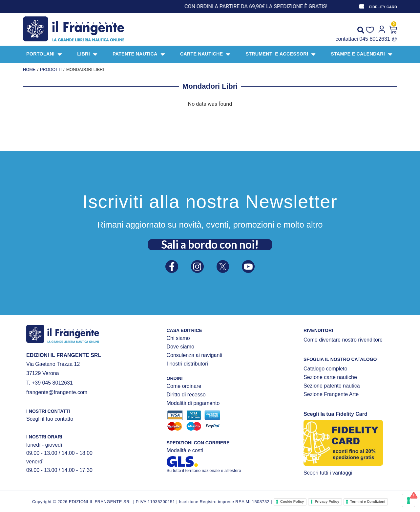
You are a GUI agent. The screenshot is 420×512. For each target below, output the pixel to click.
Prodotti (51, 69)
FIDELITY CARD (383, 7)
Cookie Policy (292, 501)
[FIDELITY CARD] (361, 7)
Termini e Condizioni (368, 501)
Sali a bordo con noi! (210, 243)
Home (29, 69)
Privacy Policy (327, 501)
